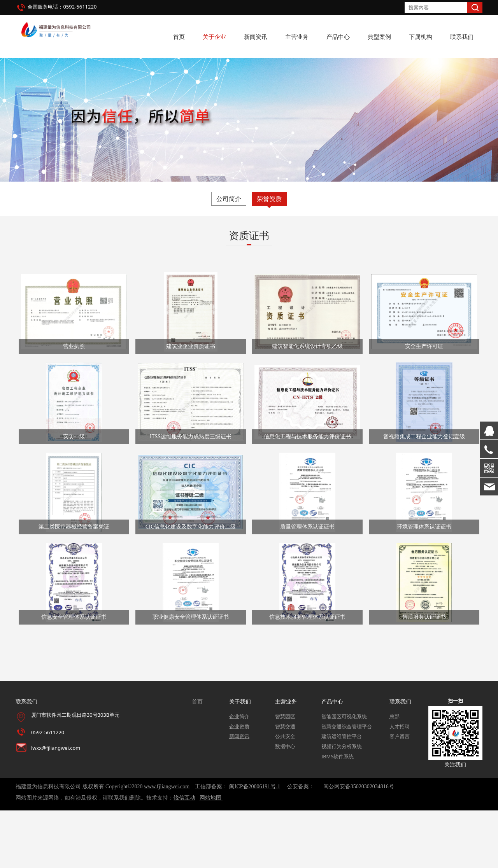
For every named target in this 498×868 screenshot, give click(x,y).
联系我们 (462, 37)
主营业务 (297, 37)
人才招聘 (400, 784)
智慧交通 (285, 784)
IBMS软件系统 (338, 814)
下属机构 (421, 37)
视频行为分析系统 (342, 804)
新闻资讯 (256, 37)
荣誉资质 (269, 256)
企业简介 (239, 774)
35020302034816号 (372, 844)
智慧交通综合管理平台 (347, 784)
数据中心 (285, 804)
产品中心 (338, 37)
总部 (395, 774)
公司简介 (229, 256)
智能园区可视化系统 (344, 774)
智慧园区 (285, 774)
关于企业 (214, 37)
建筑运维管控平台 (342, 794)
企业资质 (239, 784)
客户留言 (400, 794)
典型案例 (379, 37)
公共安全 (285, 794)
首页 (179, 37)
